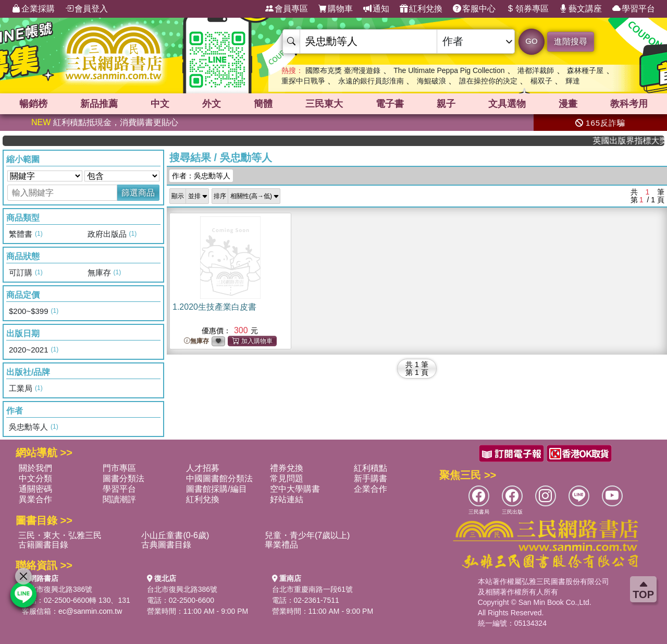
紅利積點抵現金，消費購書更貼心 (105, 122)
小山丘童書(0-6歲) (175, 535)
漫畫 (568, 104)
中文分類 (35, 478)
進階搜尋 (571, 41)
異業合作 (35, 499)
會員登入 (87, 9)
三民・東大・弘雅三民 (60, 535)
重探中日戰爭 (303, 81)
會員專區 (287, 9)
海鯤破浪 (431, 81)
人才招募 (203, 468)
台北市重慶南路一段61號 (313, 589)
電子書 (390, 104)
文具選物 (507, 104)
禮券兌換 (287, 468)
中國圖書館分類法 (219, 478)
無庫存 (196, 341)
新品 (99, 104)
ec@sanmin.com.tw (90, 611)
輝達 (573, 81)
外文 (212, 104)
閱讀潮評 (119, 499)
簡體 (263, 104)
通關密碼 (35, 489)
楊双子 (541, 81)
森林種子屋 (585, 70)
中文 (160, 104)
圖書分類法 (123, 478)
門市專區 (119, 468)
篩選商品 (138, 193)
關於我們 (35, 468)
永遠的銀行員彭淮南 (371, 81)
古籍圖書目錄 (43, 545)
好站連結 (287, 499)
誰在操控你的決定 (488, 81)
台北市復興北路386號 (57, 589)
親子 (446, 104)
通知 (376, 9)
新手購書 (370, 478)
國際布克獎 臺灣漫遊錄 (343, 70)
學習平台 (634, 9)
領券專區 (527, 9)
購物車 (336, 9)
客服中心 (474, 9)
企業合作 (370, 489)
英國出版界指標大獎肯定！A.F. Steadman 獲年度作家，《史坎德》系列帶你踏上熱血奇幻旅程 (634, 141)
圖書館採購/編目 (216, 489)
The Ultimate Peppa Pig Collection (449, 70)
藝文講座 (580, 9)
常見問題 (287, 478)
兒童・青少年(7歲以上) (307, 535)
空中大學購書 (295, 489)
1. (214, 307)
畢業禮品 (281, 545)
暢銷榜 (33, 104)
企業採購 (33, 9)
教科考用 (629, 104)
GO (531, 41)
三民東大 (324, 104)
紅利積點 (370, 468)
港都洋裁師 (536, 70)
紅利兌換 (421, 9)
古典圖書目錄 (166, 545)
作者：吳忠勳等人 (201, 176)
